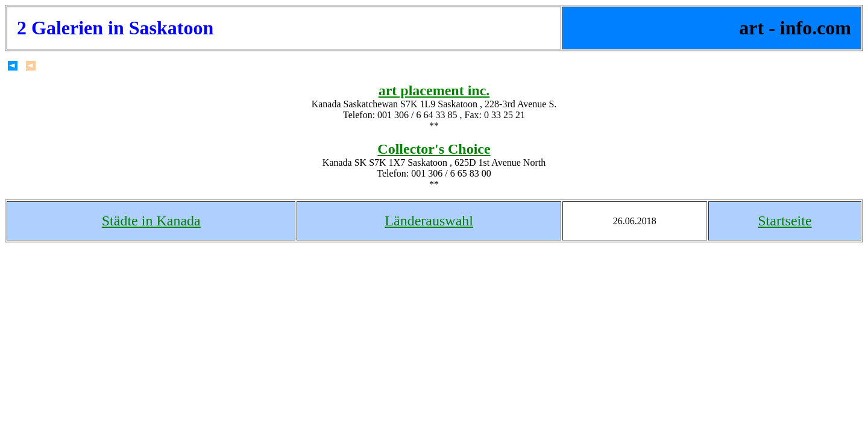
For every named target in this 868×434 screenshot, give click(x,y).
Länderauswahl (429, 221)
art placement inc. (434, 90)
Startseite (785, 221)
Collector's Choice (434, 149)
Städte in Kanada (151, 221)
